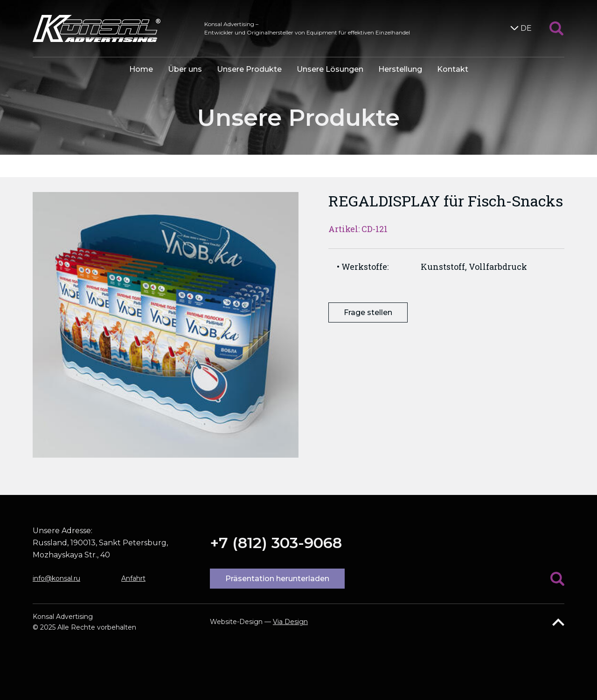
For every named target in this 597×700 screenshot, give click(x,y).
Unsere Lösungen (330, 69)
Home (141, 69)
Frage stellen (368, 312)
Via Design (290, 622)
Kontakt (453, 69)
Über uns (185, 69)
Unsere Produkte (249, 69)
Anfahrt (133, 578)
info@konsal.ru (56, 578)
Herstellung (400, 69)
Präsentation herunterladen (277, 579)
